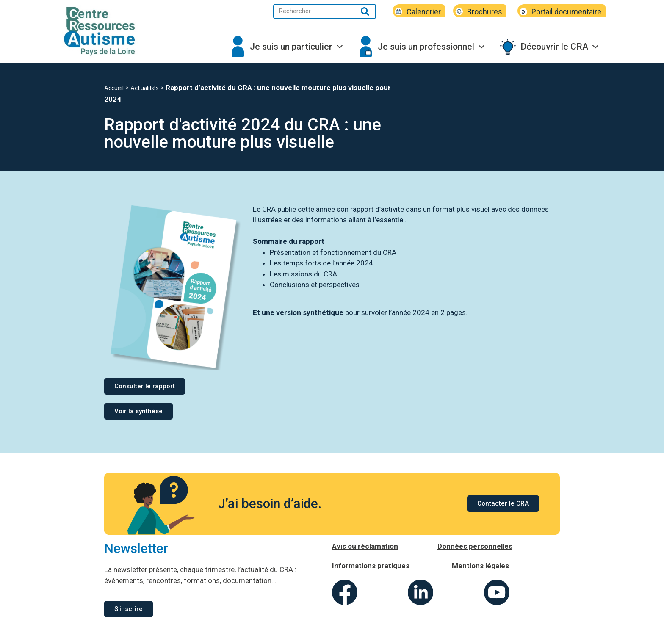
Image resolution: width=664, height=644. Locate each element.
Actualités (145, 88)
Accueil (114, 88)
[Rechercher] (365, 11)
